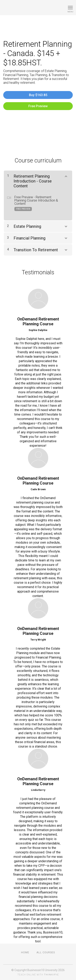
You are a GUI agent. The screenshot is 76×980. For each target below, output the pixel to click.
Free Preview (38, 106)
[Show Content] (66, 175)
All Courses (46, 952)
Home (25, 952)
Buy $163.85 (38, 95)
